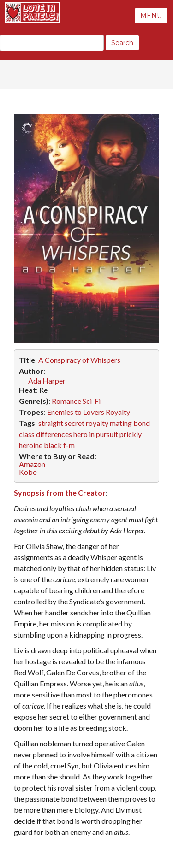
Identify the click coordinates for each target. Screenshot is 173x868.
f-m (69, 445)
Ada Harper (47, 381)
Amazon (32, 464)
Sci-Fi (92, 401)
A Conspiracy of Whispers (79, 360)
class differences (45, 434)
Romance (66, 401)
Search (122, 43)
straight (51, 423)
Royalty (118, 412)
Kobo (28, 472)
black (53, 445)
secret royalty (86, 423)
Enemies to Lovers (76, 412)
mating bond (130, 423)
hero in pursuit (96, 434)
